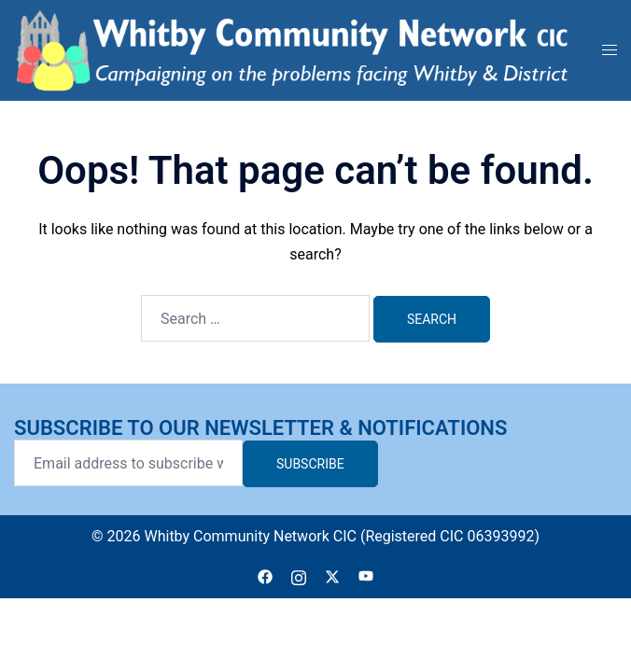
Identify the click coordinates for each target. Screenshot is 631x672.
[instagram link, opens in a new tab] (299, 575)
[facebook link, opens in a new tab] (265, 575)
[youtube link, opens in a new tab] (366, 575)
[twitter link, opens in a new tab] (332, 575)
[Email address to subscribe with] (128, 463)
